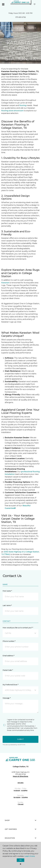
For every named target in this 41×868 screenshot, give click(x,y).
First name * (7, 591)
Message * (7, 698)
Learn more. (30, 856)
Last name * (7, 605)
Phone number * (9, 641)
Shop (20, 820)
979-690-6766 (21, 17)
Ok (20, 860)
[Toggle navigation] (3, 4)
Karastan (6, 283)
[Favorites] (35, 4)
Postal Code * (8, 670)
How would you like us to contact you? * (18, 628)
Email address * (8, 656)
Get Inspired (20, 829)
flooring (23, 105)
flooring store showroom (12, 111)
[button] (31, 4)
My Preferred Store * (10, 685)
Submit (20, 739)
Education (20, 838)
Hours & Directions (20, 776)
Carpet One (6, 26)
